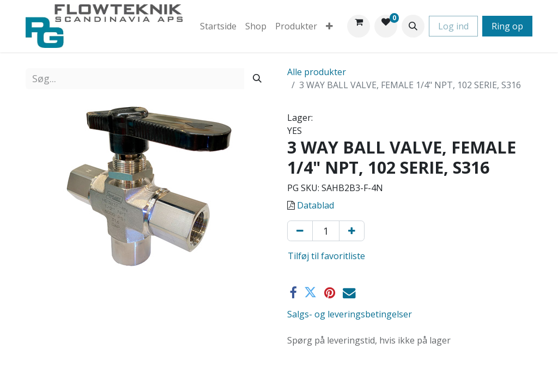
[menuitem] (218, 26)
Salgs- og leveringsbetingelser (350, 314)
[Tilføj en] (352, 231)
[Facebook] (293, 293)
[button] (413, 26)
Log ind (453, 26)
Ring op (507, 26)
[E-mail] (349, 293)
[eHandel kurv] (359, 26)
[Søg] (257, 79)
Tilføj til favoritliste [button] (326, 256)
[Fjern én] (300, 231)
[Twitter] (310, 293)
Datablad (316, 205)
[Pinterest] (330, 293)
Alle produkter (317, 72)
